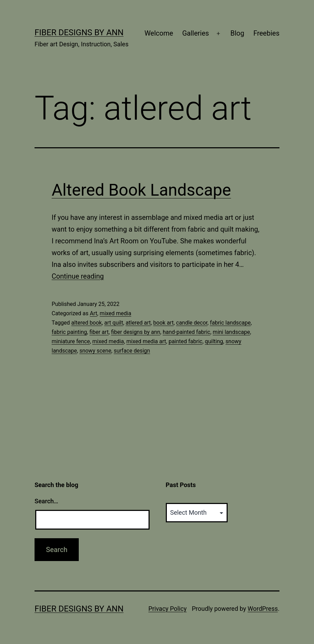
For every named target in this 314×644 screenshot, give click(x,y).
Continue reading (78, 276)
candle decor (192, 323)
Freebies (266, 33)
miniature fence (71, 341)
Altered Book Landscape (141, 190)
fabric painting (69, 332)
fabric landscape (230, 323)
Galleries (195, 33)
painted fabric (185, 341)
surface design (132, 351)
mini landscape (231, 332)
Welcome (159, 33)
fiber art (99, 332)
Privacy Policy (167, 609)
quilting (214, 341)
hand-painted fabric (187, 332)
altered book (86, 323)
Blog (237, 33)
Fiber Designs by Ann (79, 32)
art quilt (114, 323)
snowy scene (95, 351)
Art (93, 313)
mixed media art (146, 341)
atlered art (138, 323)
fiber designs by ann (136, 332)
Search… (46, 501)
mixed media (116, 313)
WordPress (263, 609)
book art (164, 323)
